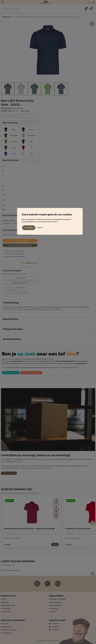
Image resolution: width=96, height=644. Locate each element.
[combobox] (39, 9)
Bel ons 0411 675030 (11, 373)
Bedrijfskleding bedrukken (26, 17)
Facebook (54, 624)
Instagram (54, 627)
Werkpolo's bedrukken (44, 17)
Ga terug (6, 17)
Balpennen (5, 624)
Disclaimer (53, 612)
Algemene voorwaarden (57, 599)
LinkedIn (53, 630)
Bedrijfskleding (6, 627)
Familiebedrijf (6, 609)
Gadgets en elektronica (9, 630)
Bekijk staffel (25, 111)
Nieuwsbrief (5, 602)
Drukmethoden (6, 612)
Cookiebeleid (53, 609)
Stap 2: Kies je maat (10, 160)
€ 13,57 (7, 544)
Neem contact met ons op (31, 373)
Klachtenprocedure (56, 605)
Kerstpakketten (6, 633)
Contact (4, 599)
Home (13, 17)
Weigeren (40, 227)
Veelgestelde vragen (8, 605)
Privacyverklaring (55, 602)
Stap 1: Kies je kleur (10, 123)
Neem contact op (9, 473)
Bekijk (55, 544)
